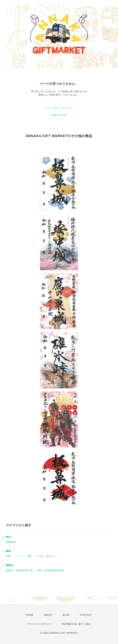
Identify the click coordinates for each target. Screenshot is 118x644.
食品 (8, 537)
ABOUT (48, 615)
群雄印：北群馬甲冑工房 (19, 571)
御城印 (10, 565)
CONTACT (86, 615)
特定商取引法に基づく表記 (76, 624)
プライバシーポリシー (39, 624)
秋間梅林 (11, 542)
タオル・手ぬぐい (46, 556)
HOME (30, 615)
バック (19, 556)
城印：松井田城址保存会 (51, 571)
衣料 (8, 556)
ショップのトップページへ (59, 108)
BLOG (66, 615)
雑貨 (8, 551)
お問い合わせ (59, 115)
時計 (30, 556)
